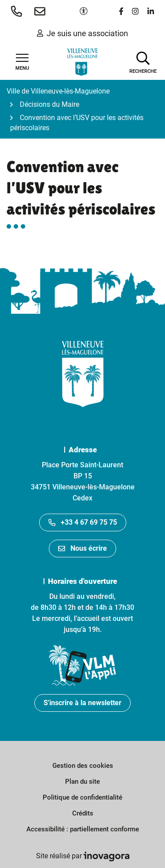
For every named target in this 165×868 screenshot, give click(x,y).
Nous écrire (82, 548)
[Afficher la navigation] (22, 62)
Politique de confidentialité (82, 797)
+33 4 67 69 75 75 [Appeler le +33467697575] (83, 522)
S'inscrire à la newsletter (82, 703)
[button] (18, 11)
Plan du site (82, 782)
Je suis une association (82, 33)
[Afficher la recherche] (143, 62)
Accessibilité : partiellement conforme (83, 829)
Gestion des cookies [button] (83, 766)
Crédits (83, 813)
